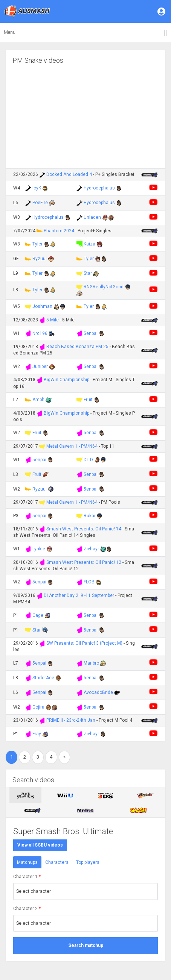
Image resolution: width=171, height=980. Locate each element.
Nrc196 (40, 333)
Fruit (88, 400)
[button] (162, 11)
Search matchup (86, 945)
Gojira (38, 707)
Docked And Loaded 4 (69, 174)
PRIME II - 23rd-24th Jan (71, 720)
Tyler (37, 244)
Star (88, 273)
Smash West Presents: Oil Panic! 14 (84, 529)
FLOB (89, 582)
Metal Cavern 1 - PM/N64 (72, 446)
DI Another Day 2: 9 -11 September (79, 595)
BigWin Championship (66, 380)
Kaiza (89, 244)
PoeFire (40, 203)
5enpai (91, 333)
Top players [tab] (88, 862)
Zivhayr (91, 549)
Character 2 (27, 909)
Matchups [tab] (27, 862)
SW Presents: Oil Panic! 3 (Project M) (84, 643)
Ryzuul (40, 259)
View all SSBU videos (40, 845)
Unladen (92, 217)
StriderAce (43, 678)
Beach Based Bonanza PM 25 (78, 347)
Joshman (42, 306)
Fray (37, 734)
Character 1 (27, 877)
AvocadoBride (98, 692)
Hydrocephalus (99, 188)
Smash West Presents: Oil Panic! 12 (84, 562)
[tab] (25, 795)
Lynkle (39, 549)
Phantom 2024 (59, 231)
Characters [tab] (57, 862)
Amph (38, 400)
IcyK (37, 188)
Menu (10, 32)
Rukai (89, 516)
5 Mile (53, 320)
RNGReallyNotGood (104, 287)
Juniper (40, 367)
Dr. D (88, 460)
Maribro (91, 663)
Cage (38, 615)
